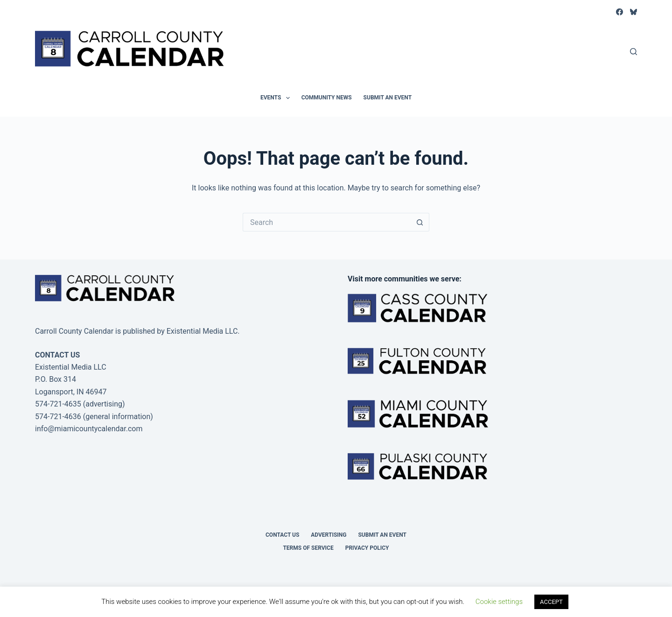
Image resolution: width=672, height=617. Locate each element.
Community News (327, 98)
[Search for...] (327, 222)
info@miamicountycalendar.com (89, 429)
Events (277, 98)
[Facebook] (619, 12)
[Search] (633, 52)
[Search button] (420, 222)
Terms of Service (308, 548)
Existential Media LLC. (203, 331)
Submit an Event (388, 98)
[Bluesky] (633, 12)
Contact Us (282, 535)
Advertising (329, 535)
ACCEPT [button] (551, 602)
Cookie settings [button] (499, 602)
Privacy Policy (367, 548)
